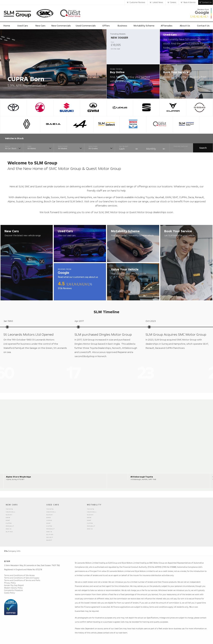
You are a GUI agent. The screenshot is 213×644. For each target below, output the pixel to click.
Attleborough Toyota (142, 477)
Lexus (49, 520)
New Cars (12, 505)
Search (203, 148)
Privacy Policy (10, 583)
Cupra (9, 523)
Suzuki (9, 515)
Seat (8, 520)
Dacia (9, 529)
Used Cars (53, 505)
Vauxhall (11, 512)
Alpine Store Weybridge (18, 477)
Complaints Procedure (13, 590)
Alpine (9, 532)
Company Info (12, 551)
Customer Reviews (136, 2)
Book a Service (188, 2)
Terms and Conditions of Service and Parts (22, 580)
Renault (10, 526)
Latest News (156, 2)
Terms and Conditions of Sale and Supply (22, 578)
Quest (49, 540)
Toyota (9, 509)
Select (50, 537)
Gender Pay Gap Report (14, 585)
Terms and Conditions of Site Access (19, 575)
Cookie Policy (10, 593)
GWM (8, 518)
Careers (172, 2)
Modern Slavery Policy (13, 588)
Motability (94, 505)
